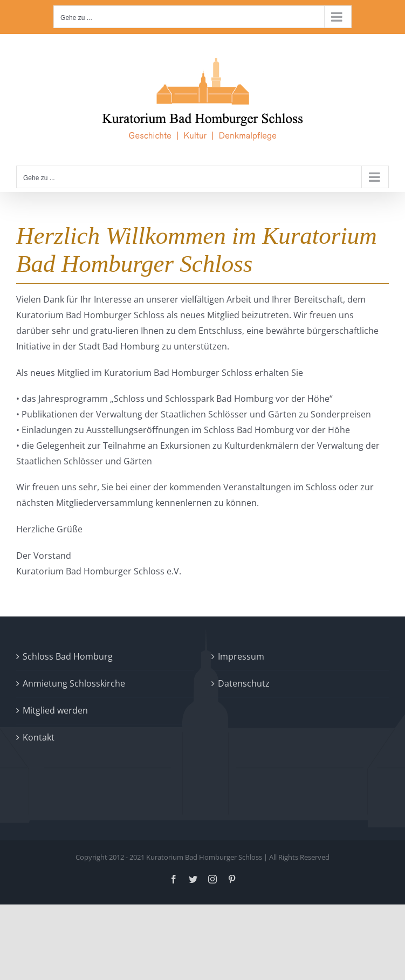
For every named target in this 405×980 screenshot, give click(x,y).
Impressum (241, 656)
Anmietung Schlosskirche (74, 683)
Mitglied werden (55, 710)
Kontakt (39, 737)
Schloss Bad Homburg (68, 656)
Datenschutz (244, 683)
